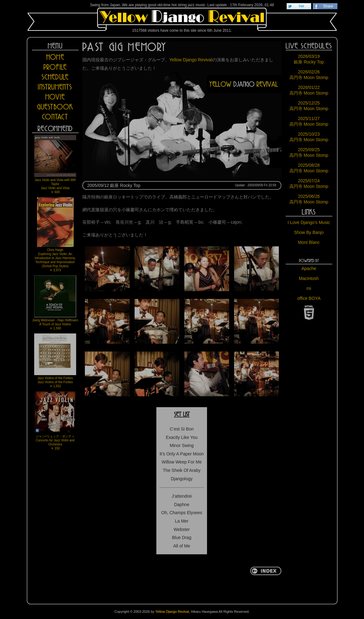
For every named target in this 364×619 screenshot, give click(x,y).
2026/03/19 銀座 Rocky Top (309, 59)
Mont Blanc (309, 242)
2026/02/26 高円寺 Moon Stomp (309, 75)
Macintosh (309, 278)
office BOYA (309, 298)
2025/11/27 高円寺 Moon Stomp (309, 121)
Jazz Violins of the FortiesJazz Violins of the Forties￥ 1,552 (55, 361)
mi (309, 288)
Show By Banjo (309, 232)
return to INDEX (266, 571)
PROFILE (55, 67)
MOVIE (55, 97)
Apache (309, 268)
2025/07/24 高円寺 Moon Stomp (309, 184)
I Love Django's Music (309, 222)
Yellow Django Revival (182, 19)
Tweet (301, 6)
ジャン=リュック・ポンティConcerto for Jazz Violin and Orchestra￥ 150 (55, 421)
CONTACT (55, 117)
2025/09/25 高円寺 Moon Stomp (309, 152)
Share (328, 6)
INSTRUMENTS (55, 87)
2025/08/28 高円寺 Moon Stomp (309, 168)
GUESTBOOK (55, 107)
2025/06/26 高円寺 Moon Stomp (309, 199)
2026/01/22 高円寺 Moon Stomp (309, 90)
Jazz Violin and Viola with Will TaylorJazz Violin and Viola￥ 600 (55, 164)
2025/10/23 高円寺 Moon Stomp (309, 137)
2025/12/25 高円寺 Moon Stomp (309, 106)
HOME (55, 57)
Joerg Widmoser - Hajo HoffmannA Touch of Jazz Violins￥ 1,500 (55, 303)
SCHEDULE (55, 77)
